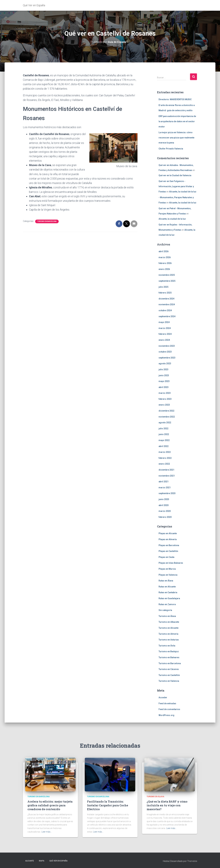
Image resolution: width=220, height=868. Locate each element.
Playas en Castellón (168, 551)
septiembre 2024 (167, 316)
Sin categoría (165, 610)
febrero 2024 (165, 334)
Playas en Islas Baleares (171, 563)
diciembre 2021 (166, 470)
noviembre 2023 (167, 346)
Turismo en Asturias (169, 640)
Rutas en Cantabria (168, 592)
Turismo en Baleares (169, 657)
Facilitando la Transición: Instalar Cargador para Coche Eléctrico (108, 805)
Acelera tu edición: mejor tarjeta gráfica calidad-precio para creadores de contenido (50, 805)
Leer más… (47, 832)
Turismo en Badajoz (169, 651)
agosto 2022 (165, 423)
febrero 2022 (165, 458)
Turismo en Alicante (169, 628)
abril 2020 (164, 505)
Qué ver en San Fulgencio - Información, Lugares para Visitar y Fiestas (176, 186)
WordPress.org (166, 715)
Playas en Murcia (167, 569)
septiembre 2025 (167, 281)
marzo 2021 (165, 488)
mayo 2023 (164, 381)
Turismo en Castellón (169, 675)
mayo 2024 (164, 322)
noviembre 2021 (167, 476)
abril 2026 (164, 251)
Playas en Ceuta (166, 557)
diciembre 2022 (166, 411)
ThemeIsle (192, 861)
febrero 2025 (165, 293)
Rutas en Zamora (167, 604)
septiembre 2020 (167, 493)
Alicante (30, 861)
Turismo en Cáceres (169, 669)
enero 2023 (164, 405)
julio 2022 (163, 428)
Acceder (163, 697)
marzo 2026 (165, 257)
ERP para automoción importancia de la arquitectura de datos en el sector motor (177, 121)
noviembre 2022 (167, 417)
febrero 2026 (165, 263)
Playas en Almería (168, 539)
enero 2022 (164, 464)
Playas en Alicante (168, 533)
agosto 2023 (165, 364)
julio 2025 (163, 287)
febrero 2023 (165, 399)
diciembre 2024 (166, 299)
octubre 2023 (165, 352)
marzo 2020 (165, 511)
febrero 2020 (165, 517)
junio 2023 (164, 375)
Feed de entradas (167, 703)
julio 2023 (163, 369)
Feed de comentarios (169, 709)
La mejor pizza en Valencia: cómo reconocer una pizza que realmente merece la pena (176, 138)
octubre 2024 (165, 310)
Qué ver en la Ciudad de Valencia (175, 175)
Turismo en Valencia (169, 681)
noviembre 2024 (167, 304)
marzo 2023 (165, 393)
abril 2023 (164, 387)
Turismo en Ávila (167, 646)
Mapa (42, 861)
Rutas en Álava (166, 581)
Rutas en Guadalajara (169, 598)
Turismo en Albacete (169, 622)
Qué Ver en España (58, 861)
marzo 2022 (165, 452)
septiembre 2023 (167, 358)
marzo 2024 (165, 328)
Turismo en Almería (168, 634)
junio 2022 (164, 434)
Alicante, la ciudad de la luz (183, 191)
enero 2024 (164, 340)
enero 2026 (164, 269)
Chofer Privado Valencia (171, 149)
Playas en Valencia (168, 575)
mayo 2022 (164, 440)
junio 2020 (164, 499)
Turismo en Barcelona (47, 221)
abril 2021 (164, 482)
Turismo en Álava (167, 616)
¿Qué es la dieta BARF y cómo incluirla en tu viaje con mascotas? (167, 805)
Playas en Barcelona (169, 545)
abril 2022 (164, 446)
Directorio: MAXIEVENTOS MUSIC (175, 99)
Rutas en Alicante (167, 587)
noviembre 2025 (167, 275)
